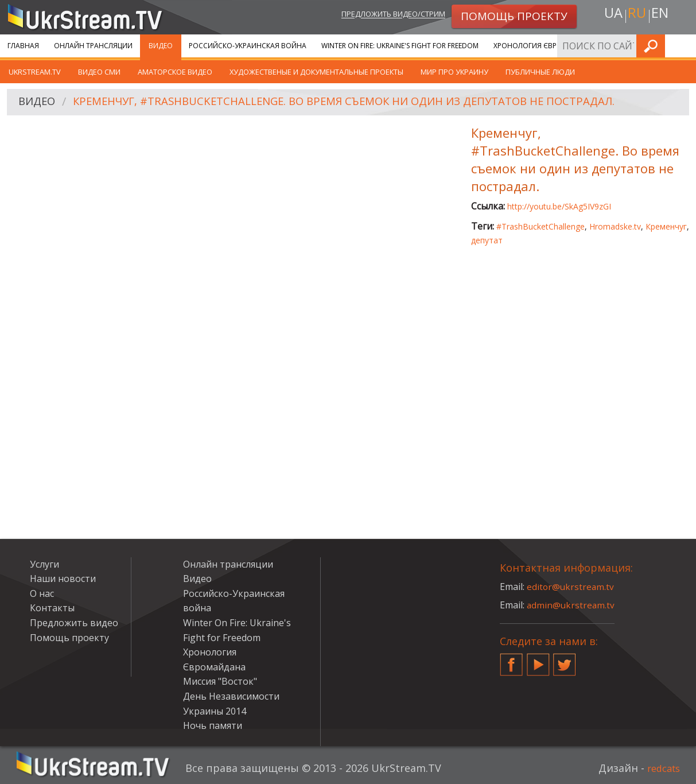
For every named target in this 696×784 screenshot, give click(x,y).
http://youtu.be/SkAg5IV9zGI (559, 206)
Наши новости (63, 579)
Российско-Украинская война (248, 46)
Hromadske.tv (615, 226)
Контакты (52, 608)
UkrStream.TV (35, 72)
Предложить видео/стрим (381, 15)
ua (611, 15)
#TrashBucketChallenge (541, 226)
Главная (23, 46)
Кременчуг (666, 226)
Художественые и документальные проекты (316, 72)
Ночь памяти (213, 725)
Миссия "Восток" (220, 681)
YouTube (538, 660)
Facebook (511, 660)
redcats (661, 768)
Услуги (44, 564)
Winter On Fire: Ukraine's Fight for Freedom (400, 46)
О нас (42, 593)
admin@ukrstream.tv (571, 605)
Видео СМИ (99, 72)
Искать (684, 46)
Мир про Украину (454, 72)
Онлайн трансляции (93, 46)
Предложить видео (74, 623)
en (662, 15)
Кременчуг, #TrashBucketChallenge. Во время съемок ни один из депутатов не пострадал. (366, 102)
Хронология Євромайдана (545, 46)
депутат (487, 240)
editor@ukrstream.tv (571, 587)
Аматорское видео (175, 72)
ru (636, 15)
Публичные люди (540, 72)
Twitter (565, 660)
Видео (161, 46)
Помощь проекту (69, 638)
